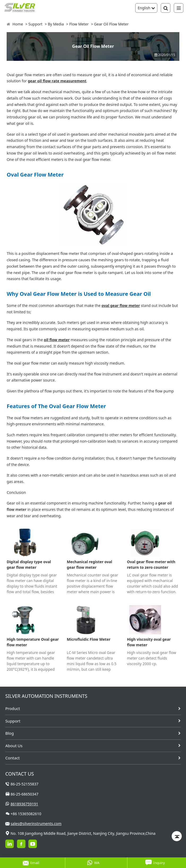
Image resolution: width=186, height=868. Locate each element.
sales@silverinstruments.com (36, 824)
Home (18, 24)
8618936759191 (24, 804)
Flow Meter (79, 24)
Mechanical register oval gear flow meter (90, 565)
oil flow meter (57, 340)
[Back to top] (177, 836)
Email (31, 863)
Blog (10, 733)
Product (13, 708)
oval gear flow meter (121, 305)
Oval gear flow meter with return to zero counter (151, 565)
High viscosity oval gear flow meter (149, 642)
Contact (12, 758)
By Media (56, 24)
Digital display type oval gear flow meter (29, 565)
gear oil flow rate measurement (57, 81)
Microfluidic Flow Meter (89, 639)
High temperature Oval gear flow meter (33, 642)
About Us (14, 746)
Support (35, 24)
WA (93, 863)
